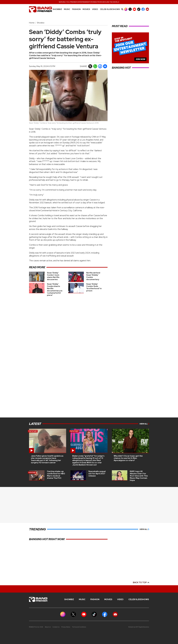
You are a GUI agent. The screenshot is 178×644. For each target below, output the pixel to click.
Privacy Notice (66, 627)
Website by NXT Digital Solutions (139, 627)
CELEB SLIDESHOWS (110, 9)
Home (32, 23)
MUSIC (67, 9)
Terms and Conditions (79, 627)
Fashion (76, 9)
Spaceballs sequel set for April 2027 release (97, 474)
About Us (48, 627)
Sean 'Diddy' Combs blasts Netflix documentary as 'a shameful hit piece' (55, 290)
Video (95, 9)
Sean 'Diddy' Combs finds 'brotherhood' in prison (94, 287)
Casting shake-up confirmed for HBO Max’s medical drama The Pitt (56, 475)
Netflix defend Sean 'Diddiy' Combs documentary (93, 276)
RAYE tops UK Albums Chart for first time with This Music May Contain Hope (139, 476)
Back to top (141, 582)
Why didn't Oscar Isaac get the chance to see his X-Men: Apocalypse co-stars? (128, 458)
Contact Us (56, 627)
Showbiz (57, 9)
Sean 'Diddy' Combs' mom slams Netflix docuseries (53, 276)
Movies (86, 9)
